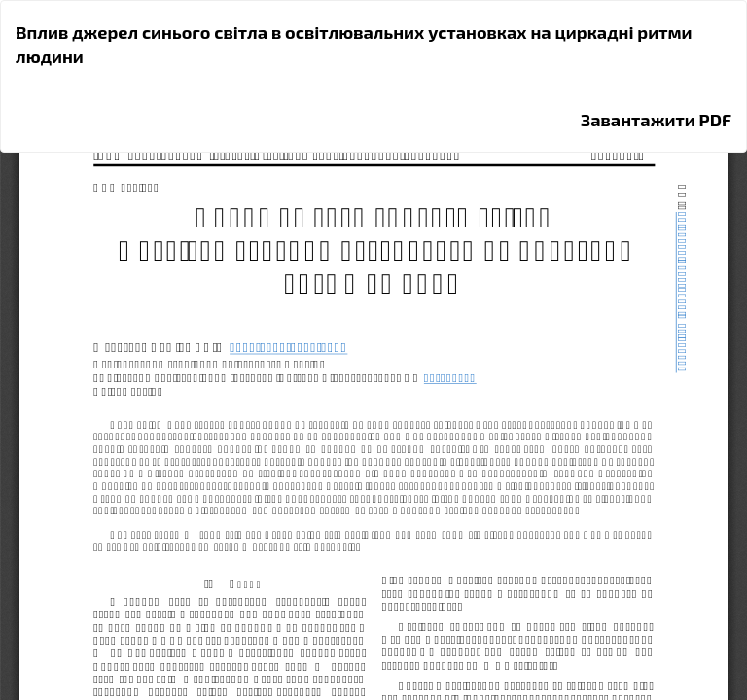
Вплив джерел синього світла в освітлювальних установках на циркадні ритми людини (354, 45)
